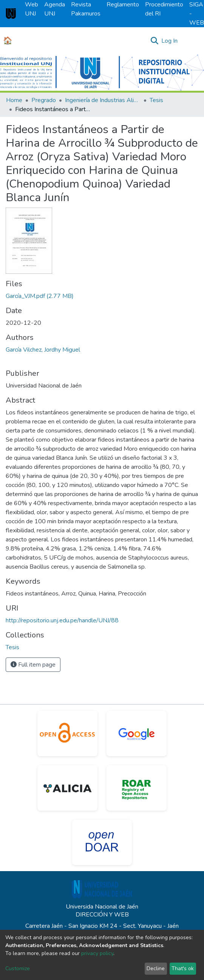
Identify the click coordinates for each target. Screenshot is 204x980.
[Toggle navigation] (193, 41)
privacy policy (97, 953)
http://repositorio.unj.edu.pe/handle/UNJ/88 (62, 620)
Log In (170, 41)
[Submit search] (154, 41)
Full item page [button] (33, 665)
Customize (18, 968)
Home (14, 100)
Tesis (156, 100)
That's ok (183, 968)
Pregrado (44, 100)
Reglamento (123, 5)
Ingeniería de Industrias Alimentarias (103, 100)
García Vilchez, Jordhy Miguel (43, 350)
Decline (156, 968)
